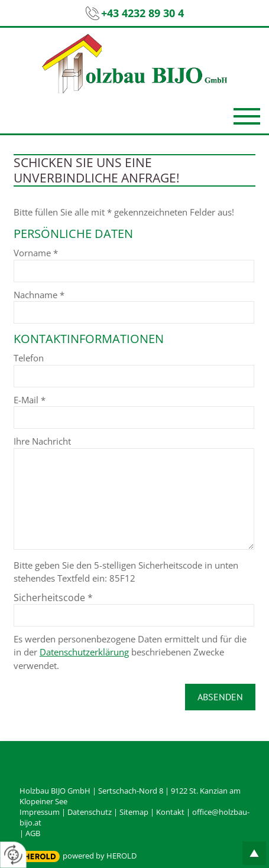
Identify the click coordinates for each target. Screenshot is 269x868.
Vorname (36, 253)
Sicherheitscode (53, 598)
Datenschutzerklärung (84, 652)
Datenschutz (90, 812)
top (254, 853)
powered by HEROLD (100, 856)
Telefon (29, 358)
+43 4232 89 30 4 (142, 13)
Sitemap (134, 812)
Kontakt (170, 812)
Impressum (40, 812)
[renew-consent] (13, 855)
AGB (33, 833)
